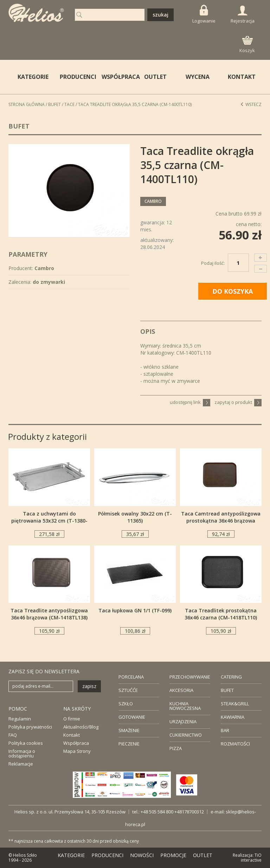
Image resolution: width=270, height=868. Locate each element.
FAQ (13, 735)
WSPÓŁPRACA (118, 77)
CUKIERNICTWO (186, 735)
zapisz (89, 686)
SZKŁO (126, 704)
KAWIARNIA (233, 717)
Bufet (54, 104)
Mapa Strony (77, 751)
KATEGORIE (71, 855)
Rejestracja (243, 15)
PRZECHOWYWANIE (190, 677)
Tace (69, 104)
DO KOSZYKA (233, 291)
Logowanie (204, 14)
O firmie (72, 719)
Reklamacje (21, 764)
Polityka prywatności (30, 727)
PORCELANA (131, 677)
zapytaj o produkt (238, 402)
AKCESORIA (181, 690)
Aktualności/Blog (81, 727)
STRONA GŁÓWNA (27, 104)
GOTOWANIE (132, 717)
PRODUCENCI (76, 77)
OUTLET (155, 77)
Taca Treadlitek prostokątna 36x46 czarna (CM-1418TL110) (221, 614)
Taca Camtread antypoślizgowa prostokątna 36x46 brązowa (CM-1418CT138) (221, 521)
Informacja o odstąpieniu (22, 753)
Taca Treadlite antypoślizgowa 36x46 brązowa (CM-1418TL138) (49, 614)
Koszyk (247, 45)
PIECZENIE (129, 744)
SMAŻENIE (129, 730)
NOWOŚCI (142, 855)
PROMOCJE (173, 855)
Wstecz (251, 104)
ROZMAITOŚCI (235, 744)
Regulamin (20, 719)
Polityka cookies (26, 743)
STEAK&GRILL (235, 704)
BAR (225, 730)
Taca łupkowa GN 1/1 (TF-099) (135, 610)
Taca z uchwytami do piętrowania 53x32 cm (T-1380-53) (49, 521)
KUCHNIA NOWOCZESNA (185, 706)
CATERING (231, 677)
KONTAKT (242, 77)
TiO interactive (251, 858)
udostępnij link (190, 402)
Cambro (153, 201)
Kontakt (72, 735)
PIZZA (176, 748)
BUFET (227, 690)
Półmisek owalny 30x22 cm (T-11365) (135, 517)
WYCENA (198, 77)
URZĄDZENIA (183, 722)
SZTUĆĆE (128, 690)
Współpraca (76, 743)
